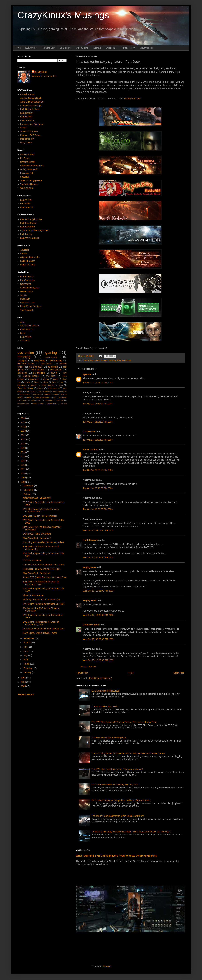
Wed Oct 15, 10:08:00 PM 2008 (98, 660)
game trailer (36, 400)
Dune (23, 333)
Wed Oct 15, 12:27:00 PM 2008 (98, 615)
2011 (24, 469)
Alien (23, 322)
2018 (24, 448)
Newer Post (82, 673)
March (27, 664)
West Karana (27, 188)
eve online (88, 360)
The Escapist (27, 310)
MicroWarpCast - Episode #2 (37, 538)
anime (29, 397)
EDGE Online (27, 277)
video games (48, 385)
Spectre (87, 374)
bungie (34, 385)
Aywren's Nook (27, 154)
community (51, 357)
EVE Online (31, 48)
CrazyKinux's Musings (63, 15)
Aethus (24, 253)
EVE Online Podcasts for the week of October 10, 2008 (41, 583)
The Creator (31, 391)
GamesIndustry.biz (29, 288)
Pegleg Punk (89, 567)
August (27, 643)
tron (62, 382)
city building (39, 373)
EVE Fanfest (26, 234)
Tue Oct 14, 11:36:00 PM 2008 (98, 509)
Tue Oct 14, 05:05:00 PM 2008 (98, 422)
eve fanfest (47, 364)
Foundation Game (25, 388)
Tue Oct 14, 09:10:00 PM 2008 (98, 488)
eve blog (51, 376)
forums (97, 360)
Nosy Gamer (26, 143)
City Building (82, 48)
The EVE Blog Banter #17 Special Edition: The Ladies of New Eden (124, 722)
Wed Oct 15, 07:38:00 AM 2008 (98, 557)
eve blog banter (26, 364)
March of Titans (28, 265)
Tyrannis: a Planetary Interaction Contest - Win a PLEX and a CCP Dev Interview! (131, 832)
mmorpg (112, 360)
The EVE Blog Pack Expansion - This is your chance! (117, 769)
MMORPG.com (28, 303)
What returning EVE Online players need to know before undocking (116, 856)
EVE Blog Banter (28, 223)
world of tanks (52, 404)
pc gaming (53, 367)
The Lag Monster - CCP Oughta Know (41, 600)
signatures (126, 360)
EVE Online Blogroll (30, 238)
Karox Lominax (91, 449)
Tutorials (97, 48)
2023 (24, 431)
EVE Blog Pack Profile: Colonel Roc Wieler (44, 542)
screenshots (56, 361)
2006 (24, 682)
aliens (46, 382)
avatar (56, 379)
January (28, 672)
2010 (24, 473)
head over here (132, 99)
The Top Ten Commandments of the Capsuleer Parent (118, 816)
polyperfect (49, 400)
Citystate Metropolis (30, 257)
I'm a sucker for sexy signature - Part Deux (43, 565)
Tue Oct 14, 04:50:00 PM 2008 (98, 404)
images (104, 360)
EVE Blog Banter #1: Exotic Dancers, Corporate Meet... (41, 510)
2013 (24, 465)
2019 (24, 444)
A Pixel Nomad (27, 94)
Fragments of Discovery (32, 124)
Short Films (111, 48)
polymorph (37, 394)
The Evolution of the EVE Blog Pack (109, 738)
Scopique (25, 177)
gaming (51, 353)
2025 (24, 422)
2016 (24, 452)
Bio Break (25, 158)
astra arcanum (44, 391)
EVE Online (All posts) (31, 219)
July (26, 647)
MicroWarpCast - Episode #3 (37, 498)
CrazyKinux (89, 432)
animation (22, 373)
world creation (38, 404)
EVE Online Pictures (30, 109)
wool (56, 394)
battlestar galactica (42, 397)
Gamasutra (26, 284)
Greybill (24, 128)
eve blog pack (35, 367)
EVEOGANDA (27, 120)
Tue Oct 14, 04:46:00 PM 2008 (98, 383)
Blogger (107, 966)
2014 (24, 461)
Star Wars (25, 341)
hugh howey (25, 394)
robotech (48, 394)
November (29, 490)
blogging (22, 361)
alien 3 (40, 388)
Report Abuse (26, 694)
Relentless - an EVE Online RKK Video (42, 569)
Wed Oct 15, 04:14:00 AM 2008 (98, 530)
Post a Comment (88, 667)
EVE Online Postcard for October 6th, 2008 (44, 604)
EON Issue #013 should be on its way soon (44, 629)
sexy (119, 360)
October (28, 494)
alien (61, 385)
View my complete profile (44, 76)
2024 (24, 427)
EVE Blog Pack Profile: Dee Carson (40, 516)
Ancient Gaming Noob (31, 98)
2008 (24, 482)
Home (18, 48)
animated (21, 385)
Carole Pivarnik (91, 625)
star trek (60, 400)
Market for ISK (27, 139)
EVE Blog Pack (28, 227)
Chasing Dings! (28, 162)
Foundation (26, 204)
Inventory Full (27, 173)
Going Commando (29, 169)
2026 (24, 418)
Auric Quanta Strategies (32, 102)
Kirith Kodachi (90, 540)
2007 (24, 678)
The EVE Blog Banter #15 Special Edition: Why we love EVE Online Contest (128, 753)
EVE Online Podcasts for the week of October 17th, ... (41, 548)
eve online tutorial (60, 391)
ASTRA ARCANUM (30, 326)
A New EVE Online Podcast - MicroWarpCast (45, 577)
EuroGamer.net (28, 280)
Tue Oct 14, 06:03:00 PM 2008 (98, 470)
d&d (54, 397)
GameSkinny (26, 291)
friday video (39, 361)
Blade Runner (27, 329)
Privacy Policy (128, 48)
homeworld (34, 379)
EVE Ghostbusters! (32, 560)
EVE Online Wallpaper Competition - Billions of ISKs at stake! (121, 800)
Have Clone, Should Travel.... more (40, 633)
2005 (24, 686)
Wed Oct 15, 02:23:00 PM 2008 (98, 639)
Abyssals (25, 250)
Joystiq (24, 295)
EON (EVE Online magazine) (34, 230)
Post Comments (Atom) (101, 678)
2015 (24, 456)
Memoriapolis (27, 207)
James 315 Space (29, 131)
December (29, 486)
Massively (25, 299)
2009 (24, 478)
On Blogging (65, 48)
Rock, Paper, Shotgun (31, 306)
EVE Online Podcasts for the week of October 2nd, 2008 (41, 623)
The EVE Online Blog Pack (104, 706)
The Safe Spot (48, 48)
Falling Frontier (27, 261)
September (29, 638)
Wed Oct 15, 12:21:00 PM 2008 (98, 591)
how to (54, 373)
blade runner (53, 388)
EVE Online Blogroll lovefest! (105, 691)
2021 (24, 439)
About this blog (146, 48)
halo (54, 382)
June (26, 651)
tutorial (27, 382)
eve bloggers (37, 370)
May (26, 655)
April (26, 660)
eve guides (56, 370)
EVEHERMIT (27, 117)
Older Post (179, 673)
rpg (65, 373)
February (28, 668)
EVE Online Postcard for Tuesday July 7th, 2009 (115, 785)
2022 (24, 435)
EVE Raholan (27, 113)
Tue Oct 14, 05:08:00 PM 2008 (98, 440)
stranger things (23, 404)
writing (46, 379)
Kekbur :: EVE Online (31, 135)
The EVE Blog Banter (33, 595)
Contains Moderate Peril (32, 166)
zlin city (64, 404)
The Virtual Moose (29, 184)
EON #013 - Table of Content (37, 534)
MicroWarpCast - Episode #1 (37, 573)
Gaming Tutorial (31, 376)
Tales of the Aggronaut (31, 180)
